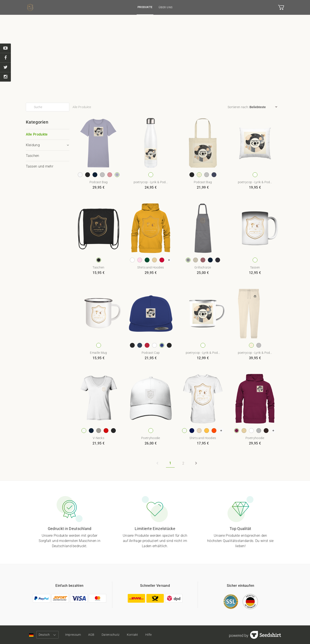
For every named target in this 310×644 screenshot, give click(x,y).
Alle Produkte (37, 134)
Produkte (145, 7)
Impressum (73, 635)
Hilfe (149, 635)
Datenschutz (111, 635)
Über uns (166, 7)
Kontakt (133, 635)
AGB (91, 635)
